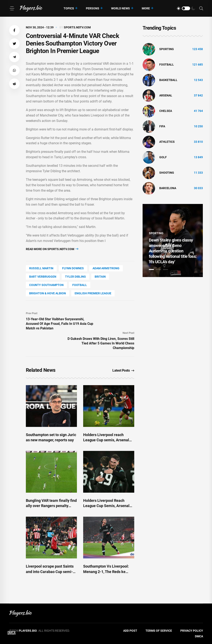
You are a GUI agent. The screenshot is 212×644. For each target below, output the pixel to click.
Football (80, 285)
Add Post (130, 631)
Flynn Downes (73, 268)
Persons (93, 8)
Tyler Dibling (75, 277)
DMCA (199, 636)
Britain (100, 277)
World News (120, 8)
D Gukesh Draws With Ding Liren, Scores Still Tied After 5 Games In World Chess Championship (101, 343)
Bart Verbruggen (43, 277)
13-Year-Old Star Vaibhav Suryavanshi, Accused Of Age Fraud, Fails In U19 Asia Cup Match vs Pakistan (60, 324)
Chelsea (166, 111)
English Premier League (93, 293)
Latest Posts (123, 370)
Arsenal (166, 95)
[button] (14, 30)
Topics (69, 8)
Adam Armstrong (106, 268)
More (146, 8)
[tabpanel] (173, 240)
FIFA (162, 126)
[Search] (201, 8)
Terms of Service (159, 631)
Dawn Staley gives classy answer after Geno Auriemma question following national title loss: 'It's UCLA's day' (173, 251)
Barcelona (168, 188)
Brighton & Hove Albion (48, 293)
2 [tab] (158, 269)
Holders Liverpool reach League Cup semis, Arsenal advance (106, 440)
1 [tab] (151, 269)
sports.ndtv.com (77, 27)
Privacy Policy (192, 631)
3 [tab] (166, 269)
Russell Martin (41, 268)
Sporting (167, 49)
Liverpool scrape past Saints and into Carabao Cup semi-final (50, 571)
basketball (168, 80)
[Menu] (12, 8)
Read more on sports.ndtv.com (52, 249)
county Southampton (46, 285)
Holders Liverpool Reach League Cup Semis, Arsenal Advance (106, 506)
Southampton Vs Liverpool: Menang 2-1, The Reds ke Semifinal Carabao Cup (106, 571)
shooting (167, 173)
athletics (167, 142)
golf (163, 157)
